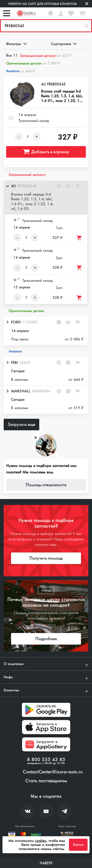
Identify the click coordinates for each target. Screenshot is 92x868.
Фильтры (16, 44)
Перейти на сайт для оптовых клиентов (42, 4)
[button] (46, 198)
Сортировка (63, 44)
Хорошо (78, 845)
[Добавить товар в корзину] (79, 238)
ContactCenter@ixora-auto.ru (53, 772)
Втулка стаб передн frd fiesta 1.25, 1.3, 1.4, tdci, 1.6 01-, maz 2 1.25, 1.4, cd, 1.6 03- (62, 96)
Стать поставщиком (46, 781)
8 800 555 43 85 (46, 760)
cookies (41, 841)
